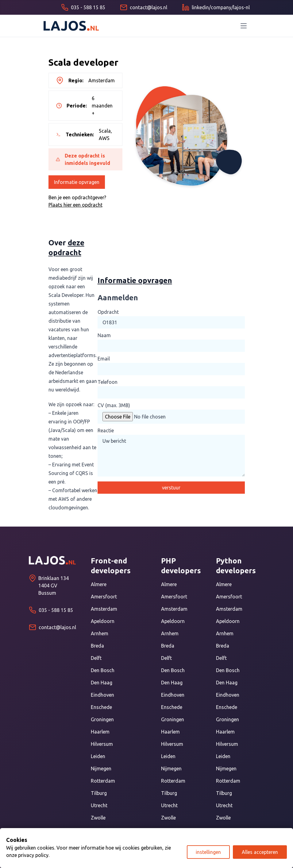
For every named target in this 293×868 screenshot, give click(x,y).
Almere (99, 584)
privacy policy (33, 855)
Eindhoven (102, 695)
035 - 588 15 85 (56, 610)
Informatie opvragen (77, 182)
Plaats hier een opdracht (75, 205)
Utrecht (99, 805)
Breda (97, 646)
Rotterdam (103, 781)
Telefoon (108, 382)
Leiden (98, 756)
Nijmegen (101, 769)
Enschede (101, 707)
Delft (96, 658)
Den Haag (102, 683)
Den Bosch (103, 670)
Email (104, 359)
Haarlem (100, 732)
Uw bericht (171, 456)
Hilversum (102, 744)
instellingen (208, 852)
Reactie (106, 430)
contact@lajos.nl (57, 627)
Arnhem (100, 633)
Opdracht (108, 312)
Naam (104, 335)
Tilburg (99, 793)
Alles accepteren (260, 852)
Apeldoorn (103, 621)
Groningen (102, 719)
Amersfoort (104, 597)
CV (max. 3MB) (114, 405)
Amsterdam (104, 609)
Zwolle (98, 818)
